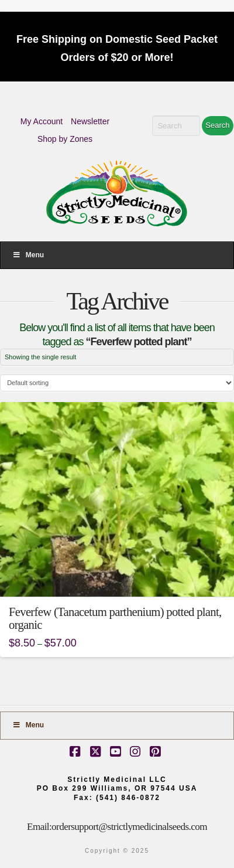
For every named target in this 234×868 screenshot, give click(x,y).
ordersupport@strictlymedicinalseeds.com (129, 827)
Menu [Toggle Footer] (28, 725)
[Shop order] (117, 383)
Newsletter (90, 121)
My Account (42, 121)
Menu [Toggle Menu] (28, 255)
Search (217, 125)
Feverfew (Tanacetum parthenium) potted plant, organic (115, 618)
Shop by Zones (65, 139)
